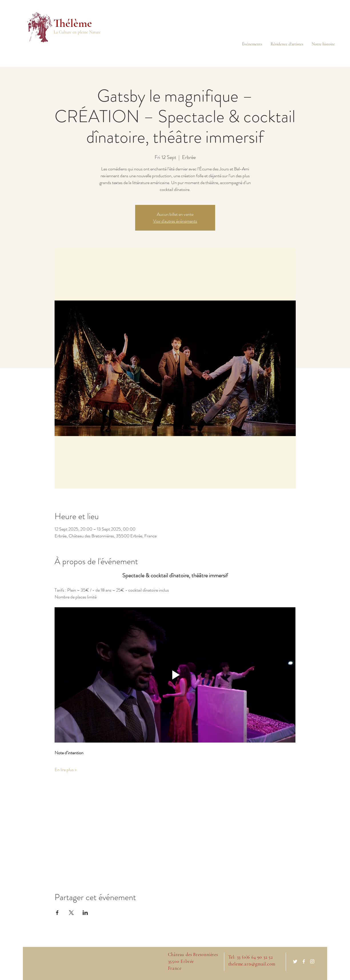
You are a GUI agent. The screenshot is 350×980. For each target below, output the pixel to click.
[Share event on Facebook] (57, 913)
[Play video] (175, 675)
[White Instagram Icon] (312, 961)
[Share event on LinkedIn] (85, 913)
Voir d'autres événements (175, 221)
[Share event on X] (71, 913)
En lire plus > (66, 770)
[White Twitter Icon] (295, 961)
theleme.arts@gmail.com (252, 964)
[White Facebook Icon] (304, 961)
